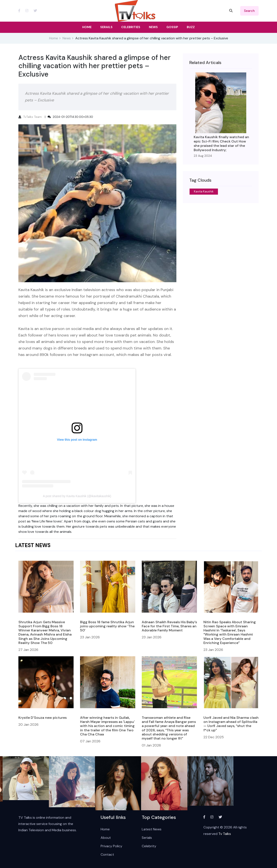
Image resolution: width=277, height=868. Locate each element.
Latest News (152, 829)
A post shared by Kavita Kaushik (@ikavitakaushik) (77, 496)
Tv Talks (225, 834)
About (106, 838)
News (67, 38)
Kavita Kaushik (204, 191)
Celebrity (149, 846)
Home (54, 38)
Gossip (172, 27)
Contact (107, 854)
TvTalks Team (32, 117)
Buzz (191, 27)
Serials (147, 838)
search (249, 11)
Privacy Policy (111, 846)
